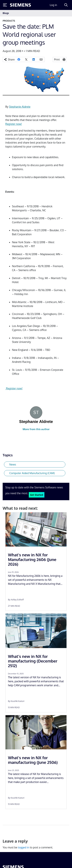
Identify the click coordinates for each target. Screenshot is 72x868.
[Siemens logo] (20, 5)
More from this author (36, 429)
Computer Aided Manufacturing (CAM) (32, 473)
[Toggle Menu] (5, 5)
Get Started (37, 495)
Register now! (14, 124)
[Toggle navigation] (66, 13)
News (13, 464)
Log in (53, 5)
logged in (24, 847)
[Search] (66, 5)
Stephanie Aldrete (20, 107)
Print (57, 59)
